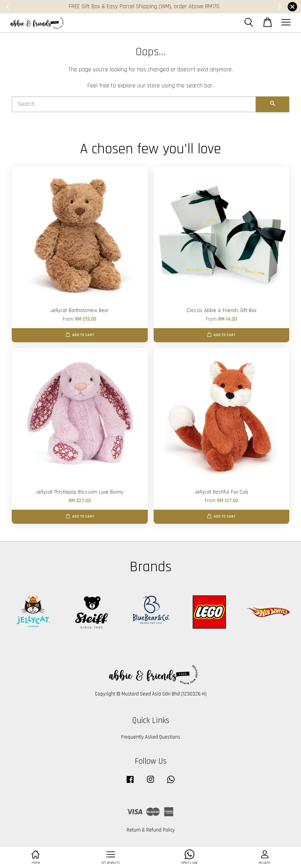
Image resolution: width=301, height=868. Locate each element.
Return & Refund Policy (151, 830)
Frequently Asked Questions (151, 737)
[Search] (134, 104)
